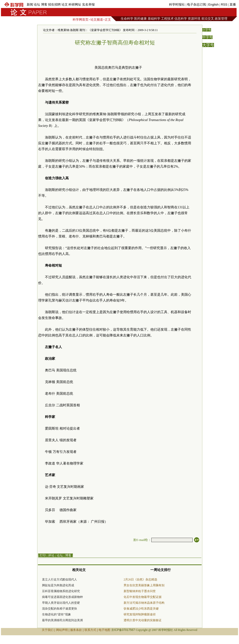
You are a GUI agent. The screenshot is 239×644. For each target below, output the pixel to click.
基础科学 (154, 19)
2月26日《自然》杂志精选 (140, 579)
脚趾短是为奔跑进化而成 (58, 585)
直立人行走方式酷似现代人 (60, 579)
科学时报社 (177, 4)
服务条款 (76, 630)
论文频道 (97, 20)
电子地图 (104, 630)
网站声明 (62, 630)
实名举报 (88, 4)
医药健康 (140, 19)
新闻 (30, 4)
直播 (233, 4)
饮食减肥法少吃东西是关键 (141, 609)
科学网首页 (81, 20)
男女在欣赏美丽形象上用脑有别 (144, 585)
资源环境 (194, 19)
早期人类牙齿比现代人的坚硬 (61, 603)
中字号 (207, 37)
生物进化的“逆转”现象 (56, 614)
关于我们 (48, 630)
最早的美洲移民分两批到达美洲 (62, 620)
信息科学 (181, 19)
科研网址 (75, 4)
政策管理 (221, 19)
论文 (65, 4)
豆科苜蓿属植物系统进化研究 (61, 591)
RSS (224, 4)
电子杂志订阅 (196, 4)
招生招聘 (54, 4)
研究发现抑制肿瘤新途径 (140, 614)
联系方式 (90, 630)
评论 (51, 555)
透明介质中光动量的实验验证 (143, 620)
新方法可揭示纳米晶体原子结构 (144, 603)
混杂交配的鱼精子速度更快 (60, 609)
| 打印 (42, 555)
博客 (44, 4)
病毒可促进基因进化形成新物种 (62, 597)
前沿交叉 (208, 19)
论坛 (37, 4)
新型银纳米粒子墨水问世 (140, 591)
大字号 (208, 45)
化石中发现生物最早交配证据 (143, 597)
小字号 (207, 30)
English (213, 4)
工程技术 (167, 19)
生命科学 (127, 19)
